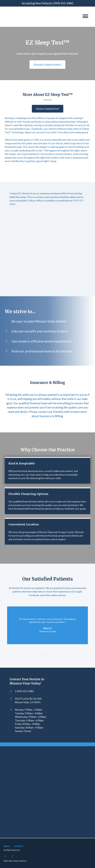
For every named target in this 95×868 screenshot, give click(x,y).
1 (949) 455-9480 (24, 691)
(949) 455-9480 (63, 3)
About (7, 846)
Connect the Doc (19, 861)
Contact (19, 846)
